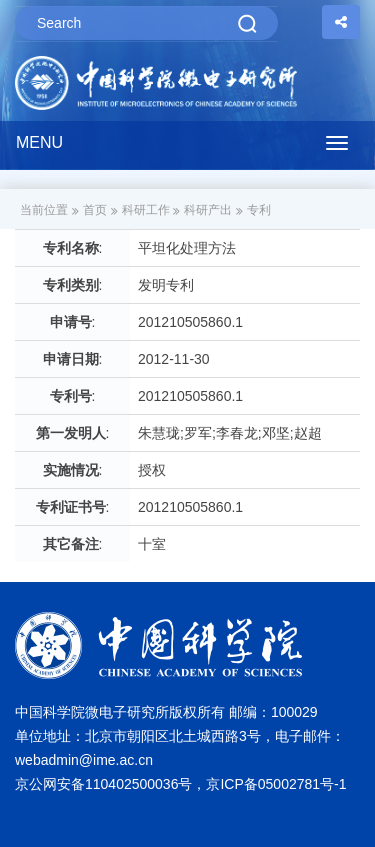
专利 (259, 210)
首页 (95, 210)
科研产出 (208, 210)
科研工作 (146, 210)
